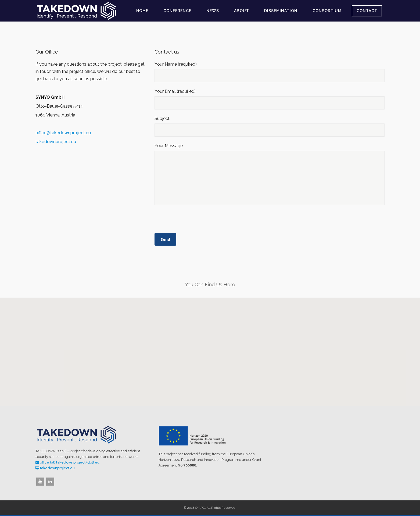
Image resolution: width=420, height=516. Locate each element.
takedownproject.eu (56, 142)
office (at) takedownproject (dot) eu (70, 462)
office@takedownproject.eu (63, 133)
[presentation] (195, 221)
